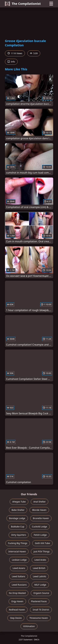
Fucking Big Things (18, 543)
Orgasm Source (41, 593)
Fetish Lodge (40, 535)
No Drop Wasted (17, 593)
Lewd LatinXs (40, 576)
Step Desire (16, 618)
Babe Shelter (18, 510)
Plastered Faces (39, 601)
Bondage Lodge (17, 518)
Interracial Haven (17, 551)
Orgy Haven (17, 601)
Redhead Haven (17, 610)
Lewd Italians (19, 576)
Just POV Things (42, 551)
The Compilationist (23, 4)
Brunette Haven (41, 518)
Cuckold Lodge (40, 527)
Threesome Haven (39, 618)
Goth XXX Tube (42, 543)
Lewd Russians (19, 585)
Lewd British (39, 568)
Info (11, 62)
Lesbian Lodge (19, 560)
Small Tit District (41, 610)
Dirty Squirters (19, 535)
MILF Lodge (40, 585)
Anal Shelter (40, 502)
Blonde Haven (39, 510)
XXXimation (29, 626)
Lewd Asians (19, 568)
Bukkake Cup (18, 527)
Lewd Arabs (40, 560)
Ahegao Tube (19, 502)
